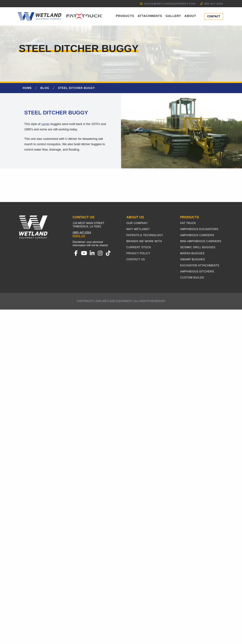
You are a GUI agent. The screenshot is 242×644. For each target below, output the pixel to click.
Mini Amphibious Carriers (201, 576)
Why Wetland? (138, 564)
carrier (45, 124)
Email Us (79, 570)
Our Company (137, 558)
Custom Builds (192, 612)
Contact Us (136, 594)
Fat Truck (188, 558)
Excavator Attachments (200, 600)
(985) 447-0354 (82, 567)
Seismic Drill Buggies (198, 582)
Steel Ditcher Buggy (76, 88)
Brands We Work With (144, 576)
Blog (45, 88)
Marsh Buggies (192, 588)
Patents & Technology (145, 570)
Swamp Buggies (193, 594)
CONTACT (214, 16)
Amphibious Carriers (197, 570)
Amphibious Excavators (199, 564)
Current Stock (139, 582)
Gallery (173, 16)
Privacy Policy (138, 588)
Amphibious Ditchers (197, 606)
